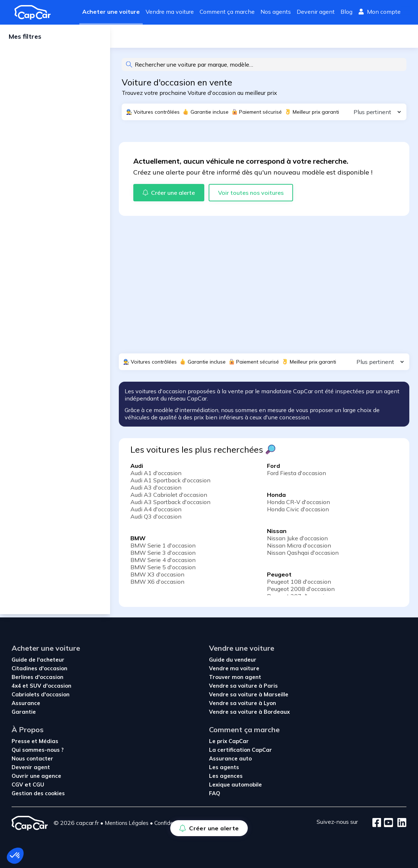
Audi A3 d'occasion (156, 490)
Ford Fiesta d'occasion (296, 476)
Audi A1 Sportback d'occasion (170, 483)
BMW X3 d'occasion (157, 577)
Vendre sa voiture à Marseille (249, 694)
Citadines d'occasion (39, 668)
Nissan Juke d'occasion (297, 541)
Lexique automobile (235, 785)
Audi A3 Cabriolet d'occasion (169, 498)
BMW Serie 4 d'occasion (163, 563)
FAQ (215, 793)
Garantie (24, 712)
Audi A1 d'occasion (156, 476)
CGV (18, 785)
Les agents (224, 767)
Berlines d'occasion (37, 677)
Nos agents (276, 12)
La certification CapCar (241, 750)
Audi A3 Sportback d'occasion (170, 505)
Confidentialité (172, 823)
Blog (346, 12)
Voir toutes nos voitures (251, 196)
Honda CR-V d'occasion (298, 505)
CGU (38, 785)
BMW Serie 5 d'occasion (163, 570)
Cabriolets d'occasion (41, 694)
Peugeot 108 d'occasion (299, 584)
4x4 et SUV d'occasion (41, 686)
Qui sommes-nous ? (38, 750)
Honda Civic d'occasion (298, 512)
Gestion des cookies (38, 793)
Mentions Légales (127, 823)
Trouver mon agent (235, 677)
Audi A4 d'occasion (156, 512)
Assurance (26, 703)
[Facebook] (377, 823)
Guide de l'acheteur (38, 660)
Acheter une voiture (111, 12)
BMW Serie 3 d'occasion (163, 555)
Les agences (226, 776)
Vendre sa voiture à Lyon (243, 703)
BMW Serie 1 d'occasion (163, 548)
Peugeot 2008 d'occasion (301, 592)
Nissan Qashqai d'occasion (303, 555)
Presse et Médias (35, 741)
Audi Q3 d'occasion (156, 519)
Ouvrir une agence (36, 776)
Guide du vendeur (233, 660)
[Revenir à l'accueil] (35, 12)
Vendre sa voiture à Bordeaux (249, 712)
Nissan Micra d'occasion (299, 548)
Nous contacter (32, 758)
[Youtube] (387, 823)
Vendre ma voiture (170, 12)
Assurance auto (230, 758)
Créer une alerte (150, 38)
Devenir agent (316, 12)
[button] (15, 856)
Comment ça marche (227, 12)
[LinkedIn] (400, 823)
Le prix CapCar (229, 741)
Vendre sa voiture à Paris (243, 686)
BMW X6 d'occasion (157, 584)
